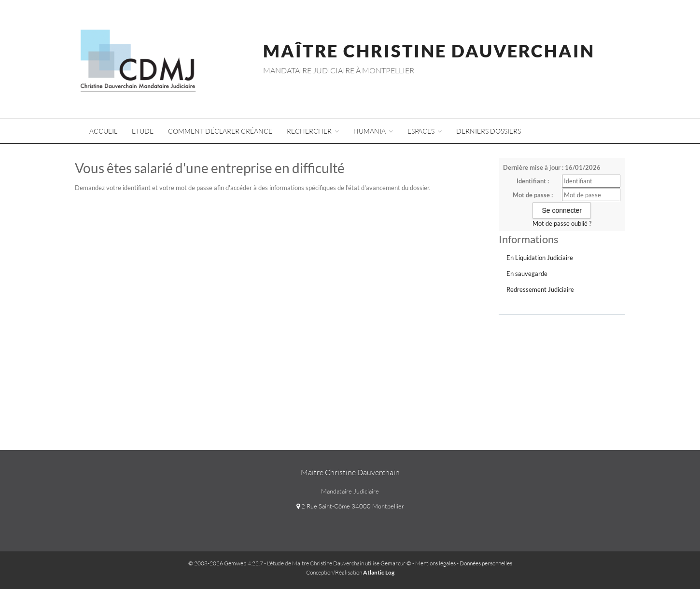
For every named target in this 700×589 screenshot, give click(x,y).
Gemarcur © (396, 563)
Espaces (425, 131)
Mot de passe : (533, 195)
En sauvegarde (527, 274)
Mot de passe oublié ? (562, 223)
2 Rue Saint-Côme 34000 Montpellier (350, 506)
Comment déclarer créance (220, 131)
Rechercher (313, 131)
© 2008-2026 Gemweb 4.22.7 (226, 563)
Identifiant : (533, 181)
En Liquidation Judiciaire (540, 258)
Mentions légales (435, 563)
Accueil (103, 131)
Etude (143, 131)
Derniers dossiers (489, 131)
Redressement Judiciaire (540, 289)
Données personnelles (486, 563)
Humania (373, 131)
